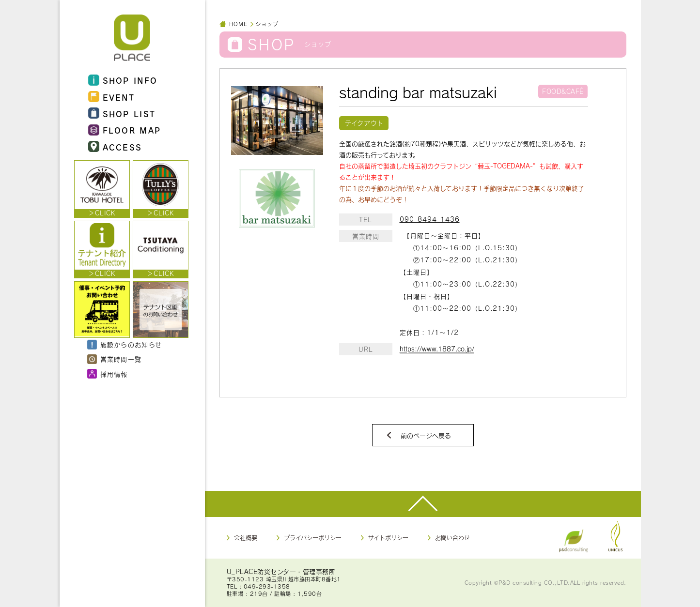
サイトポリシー (388, 538)
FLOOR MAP (125, 130)
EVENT (112, 97)
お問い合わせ (452, 538)
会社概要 (246, 538)
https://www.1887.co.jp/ (437, 349)
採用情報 (108, 374)
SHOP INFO (123, 81)
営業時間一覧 (115, 360)
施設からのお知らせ (125, 345)
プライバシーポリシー (313, 538)
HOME (238, 24)
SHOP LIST (122, 114)
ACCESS (115, 147)
